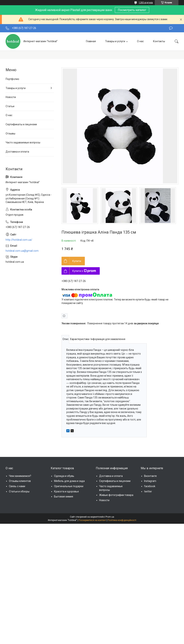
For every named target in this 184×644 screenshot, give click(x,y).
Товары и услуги (115, 41)
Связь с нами (17, 486)
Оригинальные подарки (69, 486)
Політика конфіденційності (122, 520)
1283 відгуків (146, 3)
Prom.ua (110, 517)
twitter (148, 491)
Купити (77, 261)
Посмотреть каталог (132, 10)
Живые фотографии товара (116, 495)
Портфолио (12, 79)
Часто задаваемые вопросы (23, 142)
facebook (150, 486)
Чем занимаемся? (20, 476)
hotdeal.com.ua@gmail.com (22, 251)
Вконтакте (150, 476)
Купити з (84, 271)
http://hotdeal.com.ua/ (19, 240)
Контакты (159, 41)
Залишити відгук (171, 28)
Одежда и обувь (64, 476)
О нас (140, 41)
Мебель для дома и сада (69, 481)
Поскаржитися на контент (92, 520)
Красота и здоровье (66, 491)
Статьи (10, 106)
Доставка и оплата (17, 152)
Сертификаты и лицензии (21, 124)
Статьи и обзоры (19, 491)
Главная (91, 41)
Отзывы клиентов (20, 481)
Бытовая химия (64, 496)
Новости (11, 97)
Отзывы (10, 134)
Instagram (150, 481)
